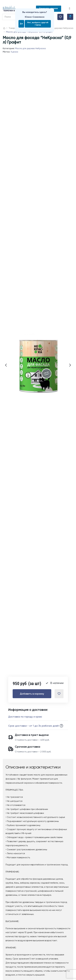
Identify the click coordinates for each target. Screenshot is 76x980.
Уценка (14, 52)
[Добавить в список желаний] (59, 694)
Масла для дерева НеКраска (30, 49)
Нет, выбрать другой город (38, 24)
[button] (70, 9)
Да (21, 24)
